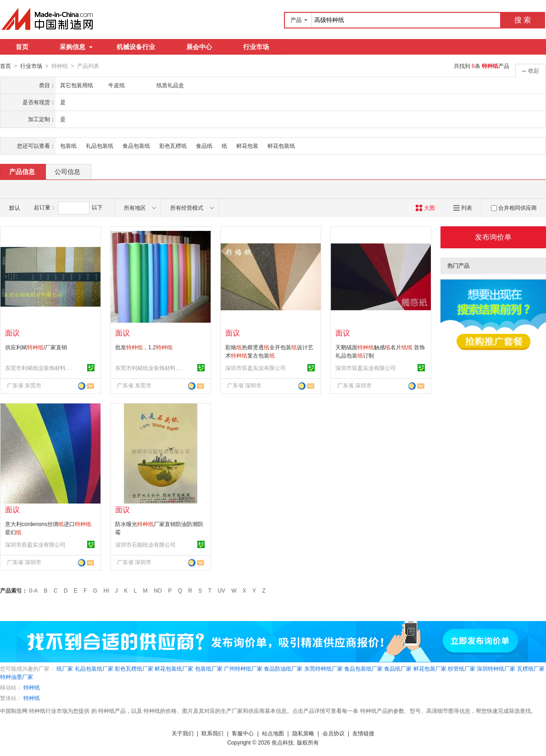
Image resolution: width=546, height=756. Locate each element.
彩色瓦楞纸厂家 (134, 668)
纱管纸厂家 (462, 668)
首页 (22, 47)
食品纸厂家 (398, 668)
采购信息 (76, 47)
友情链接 (363, 733)
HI (106, 590)
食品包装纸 (136, 146)
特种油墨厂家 (17, 677)
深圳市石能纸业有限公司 (145, 544)
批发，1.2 (144, 347)
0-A (33, 590)
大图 (425, 207)
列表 (463, 207)
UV (221, 590)
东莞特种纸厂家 (323, 668)
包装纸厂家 (209, 668)
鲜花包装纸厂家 (174, 668)
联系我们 (212, 733)
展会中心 (199, 47)
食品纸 (204, 146)
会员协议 (334, 733)
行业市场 (256, 47)
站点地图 (273, 733)
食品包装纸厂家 (363, 668)
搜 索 (523, 20)
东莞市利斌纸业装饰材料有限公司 (39, 368)
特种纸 (32, 687)
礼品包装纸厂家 (94, 668)
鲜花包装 (247, 146)
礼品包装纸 (100, 146)
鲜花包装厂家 (430, 668)
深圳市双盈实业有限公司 (256, 368)
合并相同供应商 (514, 207)
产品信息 (22, 171)
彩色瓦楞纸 (173, 146)
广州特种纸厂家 (243, 668)
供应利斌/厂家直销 (36, 347)
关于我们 (183, 733)
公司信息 (67, 171)
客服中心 (243, 733)
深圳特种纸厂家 (496, 668)
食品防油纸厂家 (283, 668)
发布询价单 (493, 237)
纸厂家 (65, 668)
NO (158, 590)
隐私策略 (303, 733)
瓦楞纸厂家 (531, 668)
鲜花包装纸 (281, 146)
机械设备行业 (136, 47)
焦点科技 (283, 742)
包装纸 (68, 146)
